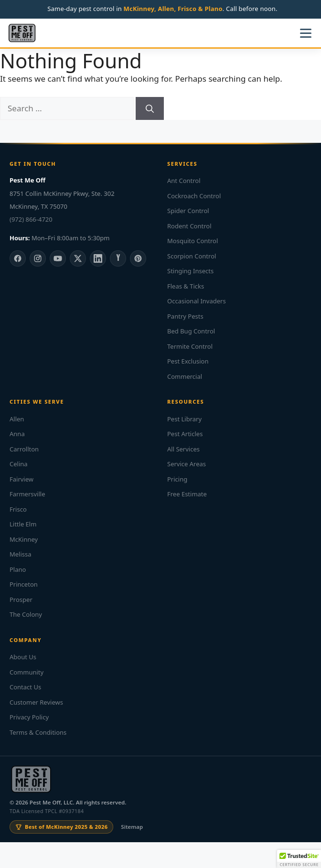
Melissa (21, 554)
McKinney (24, 539)
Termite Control (190, 346)
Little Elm (23, 524)
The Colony (26, 614)
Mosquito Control (193, 241)
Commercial (185, 376)
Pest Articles (185, 434)
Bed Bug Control (191, 331)
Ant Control (184, 181)
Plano (18, 569)
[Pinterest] (138, 258)
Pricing (177, 479)
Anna (17, 434)
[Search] (150, 108)
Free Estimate (187, 494)
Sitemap (132, 827)
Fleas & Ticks (186, 286)
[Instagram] (38, 258)
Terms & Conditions (38, 732)
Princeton (24, 584)
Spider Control (188, 211)
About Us (23, 657)
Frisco (18, 509)
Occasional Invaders (197, 301)
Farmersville (27, 494)
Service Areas (187, 464)
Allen (17, 419)
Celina (19, 464)
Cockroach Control (194, 196)
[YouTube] (58, 258)
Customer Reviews (36, 702)
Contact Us (25, 687)
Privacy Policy (29, 717)
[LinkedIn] (98, 258)
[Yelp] (118, 258)
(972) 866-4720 (31, 219)
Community (27, 672)
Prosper (21, 600)
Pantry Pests (185, 316)
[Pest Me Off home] (22, 33)
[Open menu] (306, 33)
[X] (78, 258)
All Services (183, 449)
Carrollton (24, 449)
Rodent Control (189, 226)
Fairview (21, 479)
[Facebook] (18, 258)
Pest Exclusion (188, 361)
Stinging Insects (190, 271)
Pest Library (184, 419)
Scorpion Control (192, 256)
